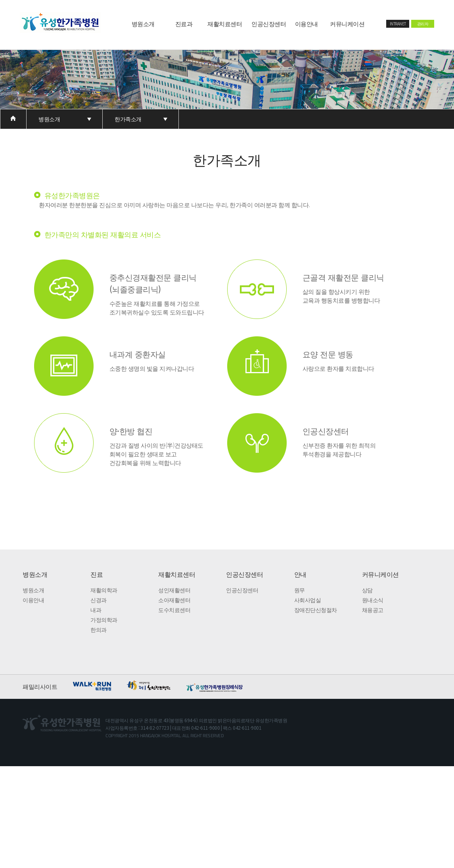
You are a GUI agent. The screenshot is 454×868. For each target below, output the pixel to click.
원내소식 (373, 600)
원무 (300, 590)
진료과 (184, 24)
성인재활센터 (174, 590)
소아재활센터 (174, 600)
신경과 (99, 600)
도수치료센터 (174, 610)
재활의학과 (104, 590)
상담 (367, 590)
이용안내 (306, 24)
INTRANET (398, 24)
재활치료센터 (225, 24)
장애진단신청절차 (316, 610)
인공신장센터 (269, 24)
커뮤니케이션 (347, 24)
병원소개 (143, 24)
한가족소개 (128, 119)
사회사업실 (308, 600)
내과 (96, 610)
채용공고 (373, 610)
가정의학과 (104, 620)
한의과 (99, 630)
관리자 (423, 24)
